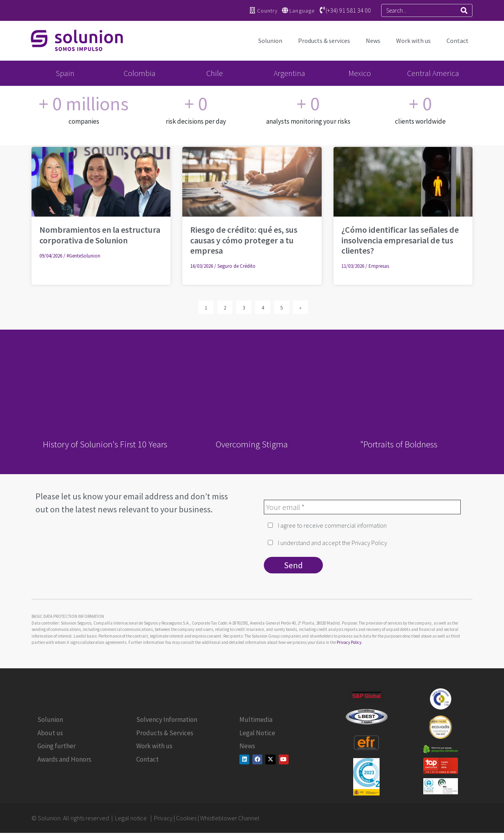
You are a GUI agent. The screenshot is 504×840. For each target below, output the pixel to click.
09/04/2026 (51, 256)
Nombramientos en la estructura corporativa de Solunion (100, 235)
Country (267, 11)
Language (302, 11)
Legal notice (132, 818)
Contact (458, 41)
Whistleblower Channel (230, 818)
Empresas (379, 266)
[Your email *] (362, 507)
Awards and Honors (64, 759)
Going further (57, 746)
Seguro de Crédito (236, 266)
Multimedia (256, 719)
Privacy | (165, 818)
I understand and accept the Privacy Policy (327, 543)
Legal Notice (257, 733)
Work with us (413, 41)
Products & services (324, 41)
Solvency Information (167, 719)
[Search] (464, 10)
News (373, 41)
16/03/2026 (202, 266)
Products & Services (165, 733)
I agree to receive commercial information (327, 525)
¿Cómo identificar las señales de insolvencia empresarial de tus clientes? (400, 240)
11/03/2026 (353, 266)
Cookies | (188, 818)
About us (50, 733)
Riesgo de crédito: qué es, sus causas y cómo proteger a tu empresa (244, 240)
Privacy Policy (349, 642)
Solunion (270, 41)
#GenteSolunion (83, 256)
